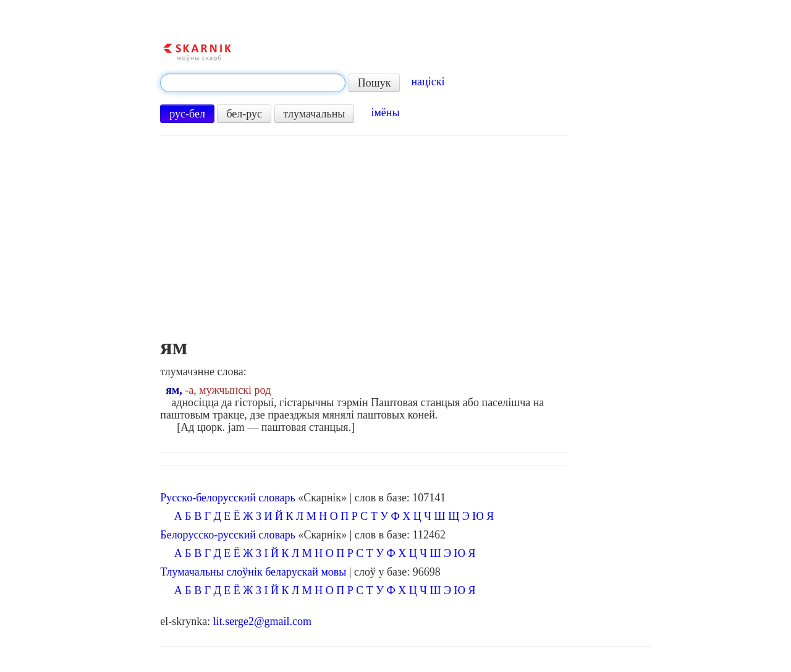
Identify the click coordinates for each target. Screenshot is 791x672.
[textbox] (253, 83)
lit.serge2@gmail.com (262, 621)
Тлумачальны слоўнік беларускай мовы (253, 572)
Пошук (374, 83)
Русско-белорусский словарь (227, 498)
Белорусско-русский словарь (228, 535)
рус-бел (187, 114)
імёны (385, 113)
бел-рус (244, 114)
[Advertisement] (364, 242)
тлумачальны (315, 114)
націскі (428, 82)
